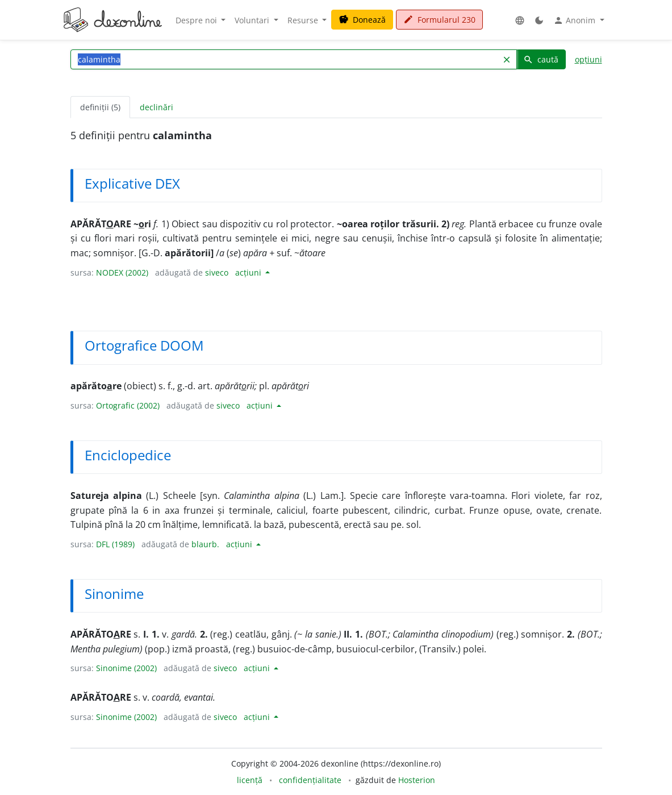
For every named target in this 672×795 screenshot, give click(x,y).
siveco (217, 272)
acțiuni (249, 272)
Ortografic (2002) (128, 405)
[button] (520, 20)
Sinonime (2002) (126, 668)
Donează (362, 20)
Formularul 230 (439, 20)
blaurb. (205, 544)
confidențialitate (310, 780)
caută (541, 59)
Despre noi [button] (197, 20)
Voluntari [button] (253, 20)
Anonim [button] (575, 20)
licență (250, 780)
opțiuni (588, 59)
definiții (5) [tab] (100, 107)
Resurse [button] (304, 20)
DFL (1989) (115, 544)
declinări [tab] (156, 107)
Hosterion (417, 780)
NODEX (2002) (122, 272)
